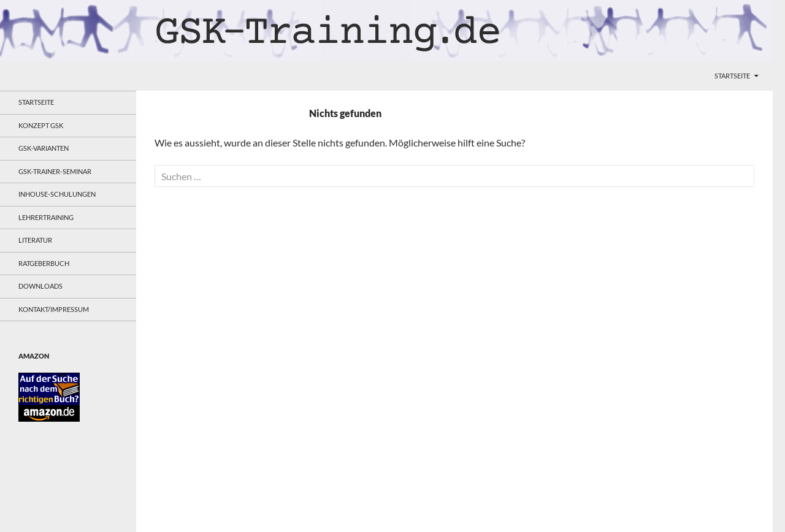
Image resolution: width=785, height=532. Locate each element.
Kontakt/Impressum (54, 309)
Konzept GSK (41, 125)
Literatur (35, 240)
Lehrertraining (46, 217)
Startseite (732, 76)
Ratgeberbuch (44, 263)
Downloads (40, 286)
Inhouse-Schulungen (57, 194)
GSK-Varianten (44, 148)
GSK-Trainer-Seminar (55, 171)
